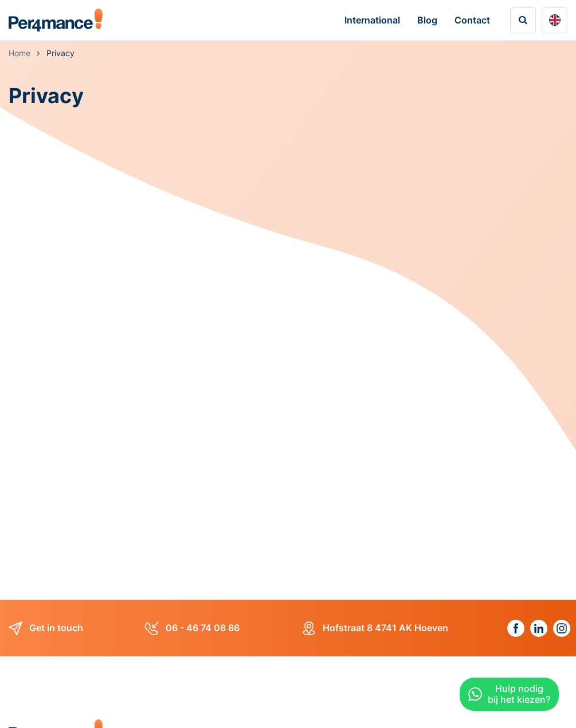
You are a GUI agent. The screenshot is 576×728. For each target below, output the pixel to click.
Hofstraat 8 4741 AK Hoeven (375, 628)
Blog (427, 20)
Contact (472, 20)
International (372, 20)
